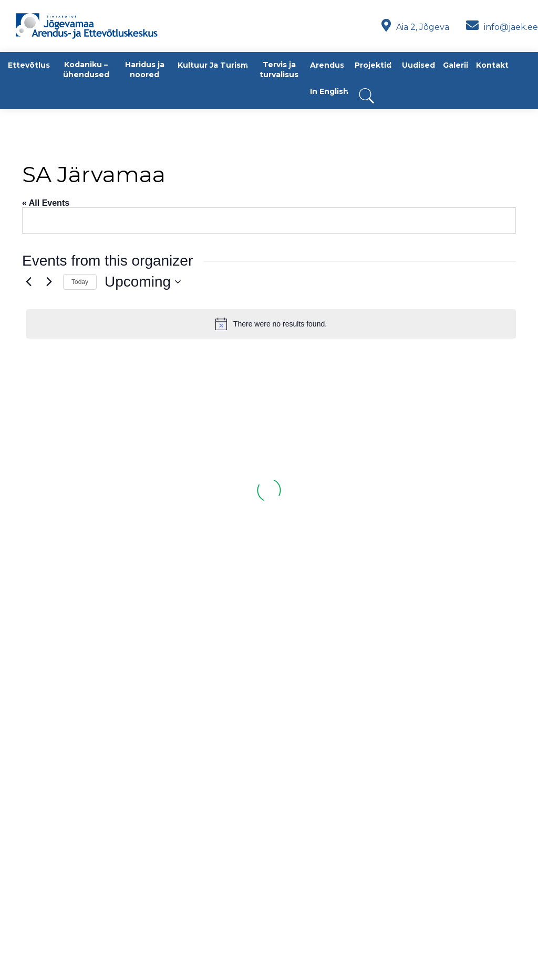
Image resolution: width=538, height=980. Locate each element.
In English (329, 91)
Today (80, 282)
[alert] (271, 324)
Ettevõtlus (29, 65)
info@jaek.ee (502, 27)
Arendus (327, 65)
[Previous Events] (28, 282)
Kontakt (492, 65)
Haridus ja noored (145, 70)
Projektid (373, 65)
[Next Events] (49, 282)
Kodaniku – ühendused (86, 70)
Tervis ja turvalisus (279, 70)
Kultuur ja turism (213, 65)
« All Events (46, 203)
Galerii (456, 65)
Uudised (418, 65)
